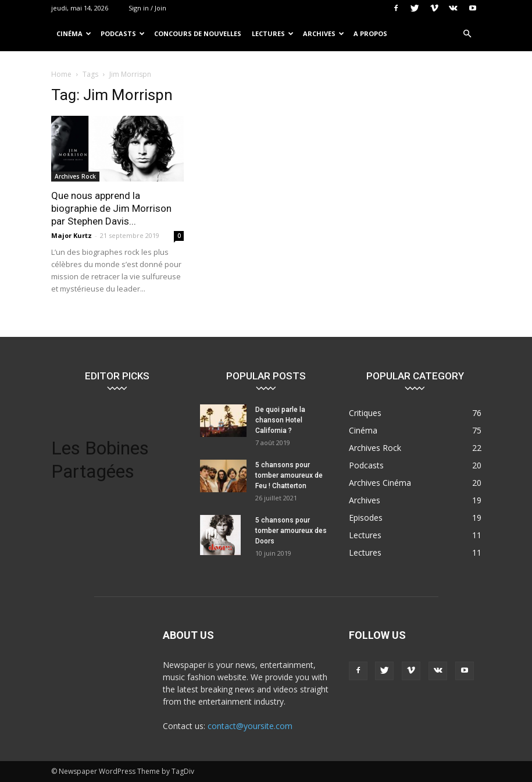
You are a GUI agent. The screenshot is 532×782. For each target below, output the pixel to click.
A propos (370, 33)
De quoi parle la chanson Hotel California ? (280, 420)
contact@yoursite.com (250, 726)
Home (61, 74)
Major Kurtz (72, 235)
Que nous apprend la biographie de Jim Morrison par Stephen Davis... (111, 208)
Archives (324, 33)
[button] (467, 34)
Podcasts (123, 33)
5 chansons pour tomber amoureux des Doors (291, 531)
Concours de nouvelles (198, 33)
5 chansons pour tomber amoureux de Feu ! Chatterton (289, 475)
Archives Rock (75, 176)
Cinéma (74, 33)
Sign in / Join (147, 8)
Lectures (273, 33)
